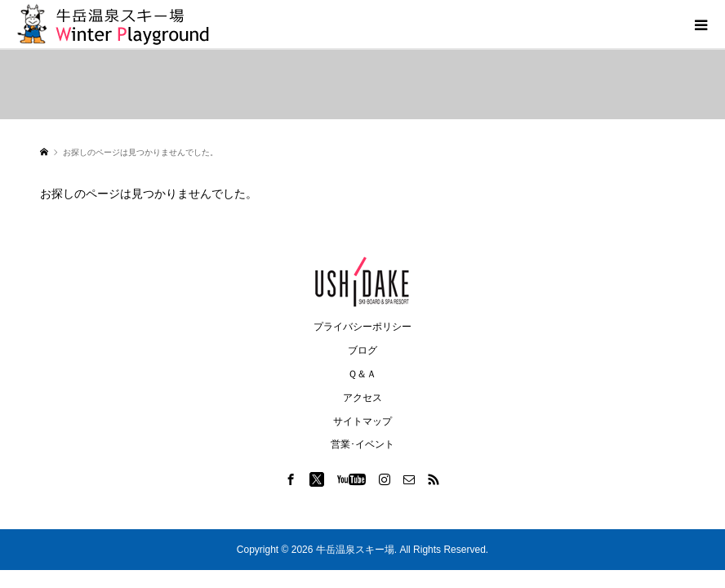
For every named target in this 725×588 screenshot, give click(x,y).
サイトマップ (362, 421)
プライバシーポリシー (362, 327)
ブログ (362, 350)
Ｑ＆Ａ (362, 374)
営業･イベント (362, 444)
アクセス (362, 398)
